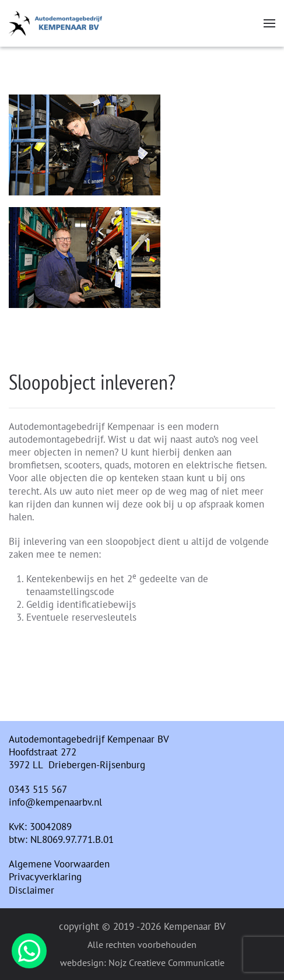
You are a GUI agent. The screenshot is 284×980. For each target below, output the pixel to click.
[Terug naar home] (55, 23)
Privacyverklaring (45, 877)
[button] (269, 23)
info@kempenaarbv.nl (55, 802)
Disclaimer (31, 890)
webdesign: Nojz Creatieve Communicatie (142, 963)
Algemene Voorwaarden (59, 864)
